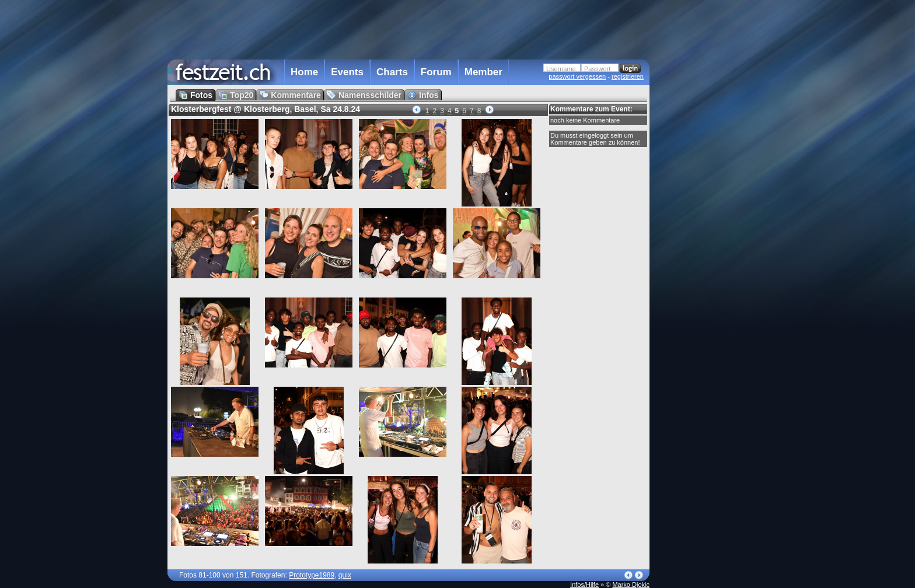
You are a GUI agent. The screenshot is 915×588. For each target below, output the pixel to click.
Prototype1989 (312, 575)
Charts (392, 72)
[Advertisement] (701, 235)
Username (561, 69)
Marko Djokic (631, 584)
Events (347, 72)
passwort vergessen (577, 76)
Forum (436, 72)
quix (345, 575)
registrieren (628, 76)
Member (483, 72)
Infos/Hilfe (584, 584)
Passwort (597, 69)
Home (304, 72)
